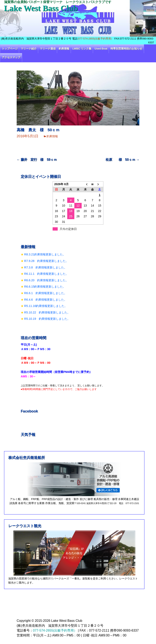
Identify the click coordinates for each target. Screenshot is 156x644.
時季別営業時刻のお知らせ (126, 49)
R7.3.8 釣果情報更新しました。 (45, 267)
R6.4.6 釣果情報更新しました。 (45, 300)
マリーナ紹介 (29, 49)
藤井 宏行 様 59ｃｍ (37, 160)
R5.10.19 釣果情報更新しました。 (47, 319)
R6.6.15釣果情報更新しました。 (45, 287)
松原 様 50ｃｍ (122, 160)
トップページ (10, 49)
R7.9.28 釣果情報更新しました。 (46, 261)
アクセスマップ (11, 57)
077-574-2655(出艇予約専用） (96, 39)
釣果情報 (64, 49)
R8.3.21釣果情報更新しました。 (45, 254)
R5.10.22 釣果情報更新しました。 (47, 312)
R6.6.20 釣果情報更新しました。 (46, 280)
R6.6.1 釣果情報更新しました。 (45, 293)
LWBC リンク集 (82, 49)
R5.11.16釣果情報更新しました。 (46, 306)
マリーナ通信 (48, 49)
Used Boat (101, 49)
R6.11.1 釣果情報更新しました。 (46, 274)
